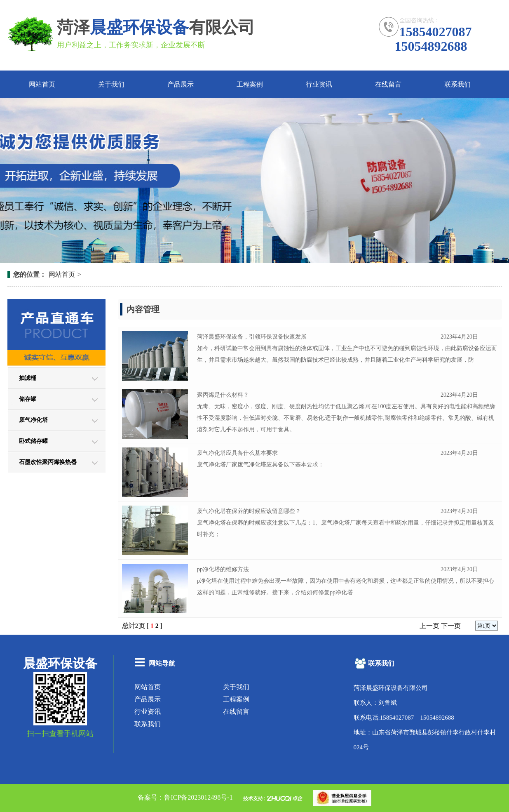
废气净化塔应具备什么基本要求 (237, 453)
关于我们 (111, 84)
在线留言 (388, 84)
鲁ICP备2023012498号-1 (198, 797)
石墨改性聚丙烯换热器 (48, 462)
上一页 (429, 626)
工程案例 (250, 84)
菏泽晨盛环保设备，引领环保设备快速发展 (252, 337)
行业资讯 (319, 84)
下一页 (451, 626)
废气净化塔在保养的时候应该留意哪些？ (249, 511)
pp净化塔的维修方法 (223, 569)
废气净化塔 (33, 420)
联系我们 (457, 84)
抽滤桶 (28, 378)
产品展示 (181, 84)
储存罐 (28, 399)
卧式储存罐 (33, 441)
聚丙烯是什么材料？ (223, 395)
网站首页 (42, 84)
